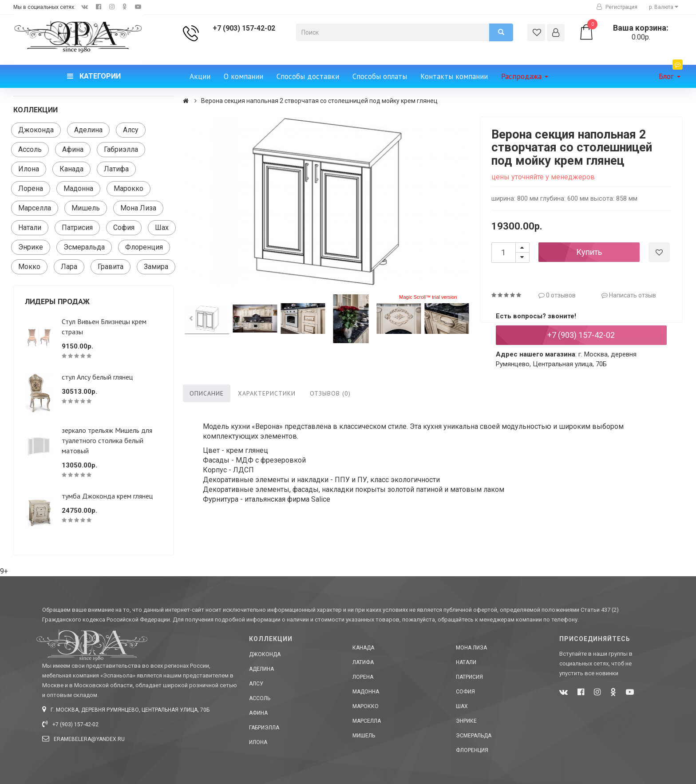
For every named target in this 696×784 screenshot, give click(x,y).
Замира (156, 267)
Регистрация (617, 7)
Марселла (35, 208)
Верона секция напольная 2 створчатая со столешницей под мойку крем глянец (319, 101)
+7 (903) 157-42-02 (244, 28)
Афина (73, 149)
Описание (207, 393)
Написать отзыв (629, 295)
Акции (200, 76)
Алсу (131, 130)
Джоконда (36, 130)
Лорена (31, 188)
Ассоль (30, 149)
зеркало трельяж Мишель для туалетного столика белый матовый (107, 440)
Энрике (31, 247)
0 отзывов (557, 295)
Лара (69, 267)
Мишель (86, 208)
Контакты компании (454, 76)
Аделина (88, 130)
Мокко (29, 267)
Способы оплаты (380, 76)
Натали (30, 228)
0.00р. (631, 32)
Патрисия (77, 228)
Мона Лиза (138, 208)
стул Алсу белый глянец (97, 377)
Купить (589, 252)
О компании (243, 76)
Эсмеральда (84, 247)
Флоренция (144, 247)
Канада (71, 169)
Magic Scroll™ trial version (428, 297)
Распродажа (525, 76)
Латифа (116, 169)
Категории (94, 76)
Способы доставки (308, 76)
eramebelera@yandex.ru (83, 739)
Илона (29, 169)
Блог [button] (671, 73)
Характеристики (267, 393)
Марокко (129, 188)
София (124, 228)
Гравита (111, 267)
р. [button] (664, 7)
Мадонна (78, 188)
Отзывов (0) (330, 393)
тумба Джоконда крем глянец (107, 496)
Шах (162, 228)
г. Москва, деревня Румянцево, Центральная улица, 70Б (126, 710)
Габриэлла (121, 149)
